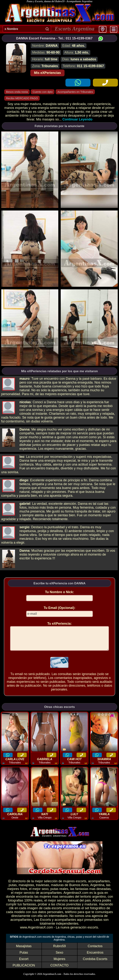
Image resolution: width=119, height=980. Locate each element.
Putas (24, 957)
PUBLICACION (24, 970)
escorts (81, 886)
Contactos (95, 950)
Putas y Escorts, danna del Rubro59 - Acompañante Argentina (60, 1)
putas (13, 889)
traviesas (42, 889)
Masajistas (24, 950)
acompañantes (99, 886)
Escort (24, 963)
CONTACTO (59, 970)
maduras (57, 889)
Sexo (59, 957)
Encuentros (95, 957)
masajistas (26, 889)
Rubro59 (59, 950)
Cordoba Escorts (95, 963)
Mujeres (59, 963)
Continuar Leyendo (78, 119)
